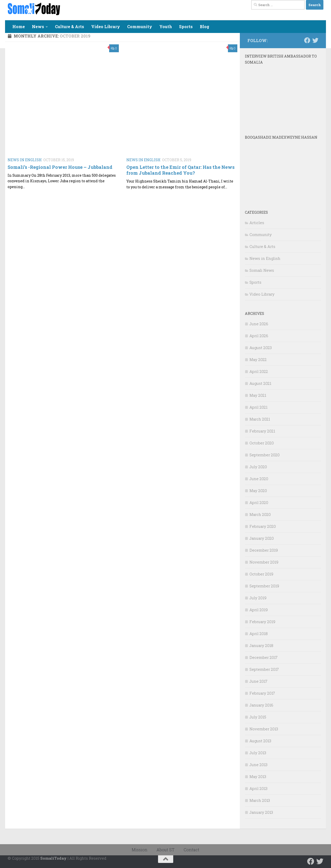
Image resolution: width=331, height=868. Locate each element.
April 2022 (259, 371)
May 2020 (258, 491)
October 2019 (261, 574)
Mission (140, 850)
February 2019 (262, 622)
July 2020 (258, 467)
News (38, 26)
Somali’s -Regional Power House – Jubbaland (60, 167)
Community (140, 26)
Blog (205, 26)
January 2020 (262, 538)
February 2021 (262, 431)
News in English (25, 160)
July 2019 (258, 598)
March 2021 (260, 419)
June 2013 (258, 765)
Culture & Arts (70, 26)
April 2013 (258, 788)
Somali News (262, 270)
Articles (257, 223)
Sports (186, 26)
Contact (191, 850)
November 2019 (264, 562)
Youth (166, 26)
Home (19, 26)
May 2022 (258, 359)
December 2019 (264, 550)
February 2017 (262, 693)
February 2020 (263, 526)
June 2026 (259, 324)
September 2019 (264, 586)
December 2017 (264, 657)
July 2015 (258, 717)
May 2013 (258, 776)
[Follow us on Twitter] (315, 40)
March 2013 (260, 800)
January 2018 (261, 645)
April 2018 (259, 634)
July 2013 (258, 753)
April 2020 (259, 502)
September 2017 (264, 669)
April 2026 (259, 336)
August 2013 (260, 741)
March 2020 (260, 514)
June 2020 (259, 479)
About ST (165, 850)
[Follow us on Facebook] (307, 40)
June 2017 (258, 681)
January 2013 (261, 812)
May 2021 (258, 395)
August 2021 (260, 383)
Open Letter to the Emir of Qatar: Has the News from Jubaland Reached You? (180, 170)
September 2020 (265, 455)
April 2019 (259, 610)
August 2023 (261, 348)
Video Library (106, 26)
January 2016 (261, 705)
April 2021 (258, 407)
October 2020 (262, 443)
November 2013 (264, 729)
